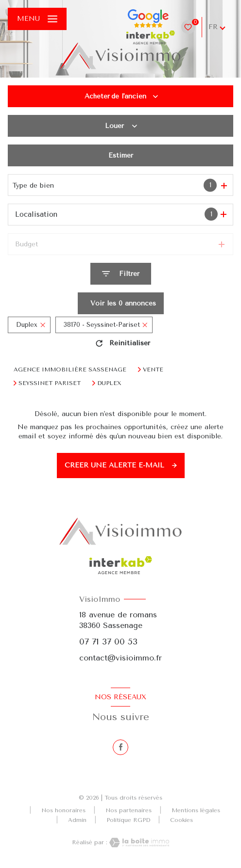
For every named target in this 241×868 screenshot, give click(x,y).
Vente (153, 370)
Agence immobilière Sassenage (70, 370)
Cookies (181, 820)
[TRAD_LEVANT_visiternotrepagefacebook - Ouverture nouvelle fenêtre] (120, 747)
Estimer (121, 155)
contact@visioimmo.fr (120, 658)
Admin (77, 820)
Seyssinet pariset (50, 383)
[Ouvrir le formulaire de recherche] (121, 274)
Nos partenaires (129, 810)
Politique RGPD (128, 820)
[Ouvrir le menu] (37, 19)
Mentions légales (196, 810)
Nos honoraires (63, 810)
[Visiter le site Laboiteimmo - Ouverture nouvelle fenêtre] (138, 843)
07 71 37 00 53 (108, 642)
